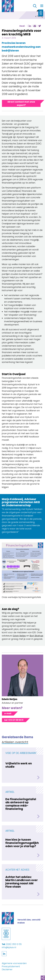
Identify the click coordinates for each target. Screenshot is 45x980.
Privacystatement (11, 966)
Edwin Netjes (19, 636)
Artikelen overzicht (15, 742)
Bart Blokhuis (36, 636)
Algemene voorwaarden (14, 963)
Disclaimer (7, 969)
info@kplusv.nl (9, 947)
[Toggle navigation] (42, 6)
